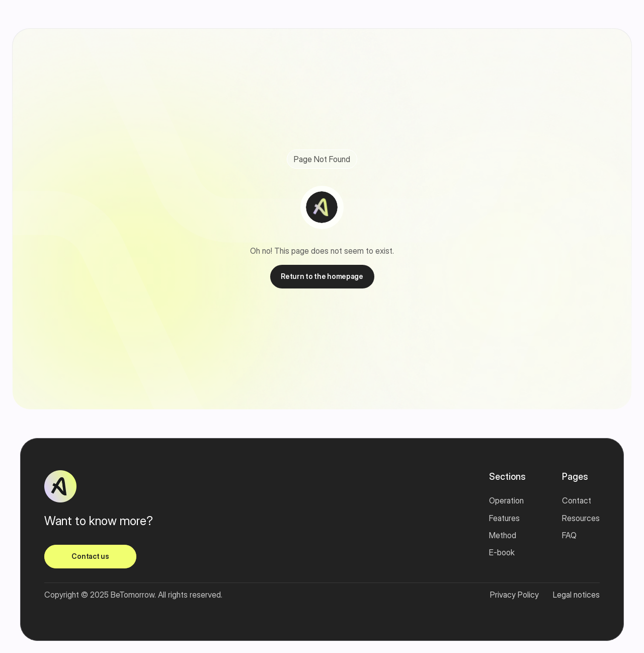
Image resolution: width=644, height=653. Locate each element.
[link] (90, 557)
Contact (577, 500)
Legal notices (576, 595)
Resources (581, 518)
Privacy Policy (514, 595)
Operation (506, 500)
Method (503, 535)
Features (504, 518)
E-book (502, 552)
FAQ (569, 535)
